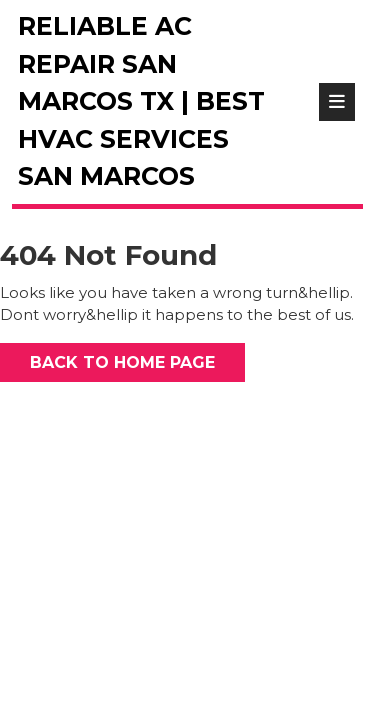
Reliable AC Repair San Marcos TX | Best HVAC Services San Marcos (141, 101)
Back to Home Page (107, 357)
